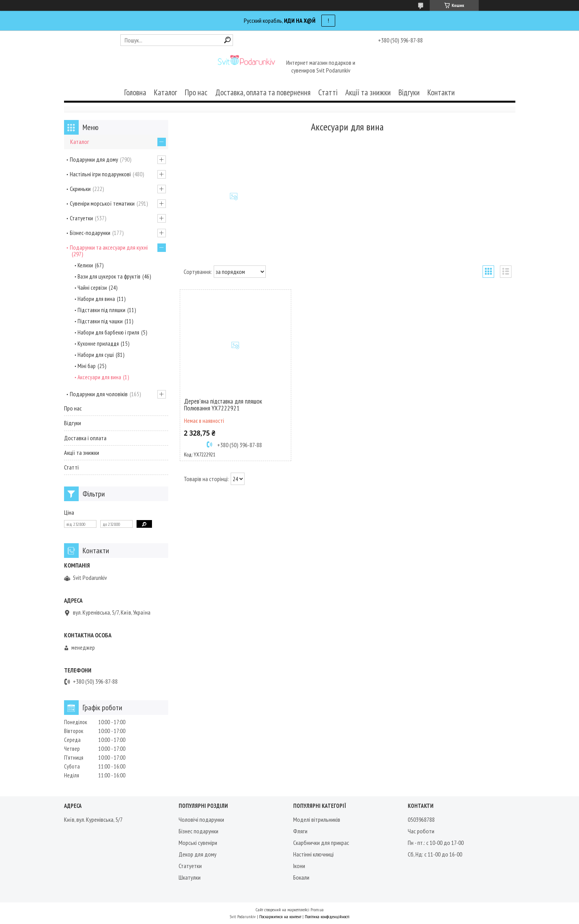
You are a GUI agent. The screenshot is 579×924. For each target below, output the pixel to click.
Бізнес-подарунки (90, 233)
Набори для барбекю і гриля (108, 332)
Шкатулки (190, 877)
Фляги (300, 831)
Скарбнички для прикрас (321, 843)
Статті (328, 92)
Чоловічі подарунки (201, 819)
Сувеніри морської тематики (102, 203)
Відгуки (409, 92)
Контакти (441, 92)
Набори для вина (96, 299)
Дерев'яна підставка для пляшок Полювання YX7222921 (223, 405)
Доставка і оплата (85, 438)
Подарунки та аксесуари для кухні (109, 247)
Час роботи (421, 831)
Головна (135, 92)
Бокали (301, 877)
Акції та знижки (368, 92)
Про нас (196, 92)
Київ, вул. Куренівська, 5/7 (93, 819)
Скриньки (80, 189)
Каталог (165, 92)
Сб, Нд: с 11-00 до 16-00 (435, 854)
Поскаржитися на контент (280, 916)
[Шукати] (227, 40)
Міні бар (87, 366)
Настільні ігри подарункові (100, 174)
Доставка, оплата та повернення (263, 92)
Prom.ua (317, 910)
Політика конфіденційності (327, 916)
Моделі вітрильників (317, 819)
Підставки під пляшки (101, 310)
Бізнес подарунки (198, 831)
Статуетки (81, 218)
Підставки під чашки (100, 321)
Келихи (85, 265)
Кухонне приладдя (98, 344)
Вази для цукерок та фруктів (109, 276)
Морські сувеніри (198, 843)
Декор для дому (198, 854)
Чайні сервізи (92, 288)
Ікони (299, 866)
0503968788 (421, 819)
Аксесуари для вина (99, 377)
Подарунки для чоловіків (99, 394)
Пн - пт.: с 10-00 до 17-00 (436, 843)
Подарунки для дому (94, 159)
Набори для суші (96, 355)
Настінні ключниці (313, 854)
